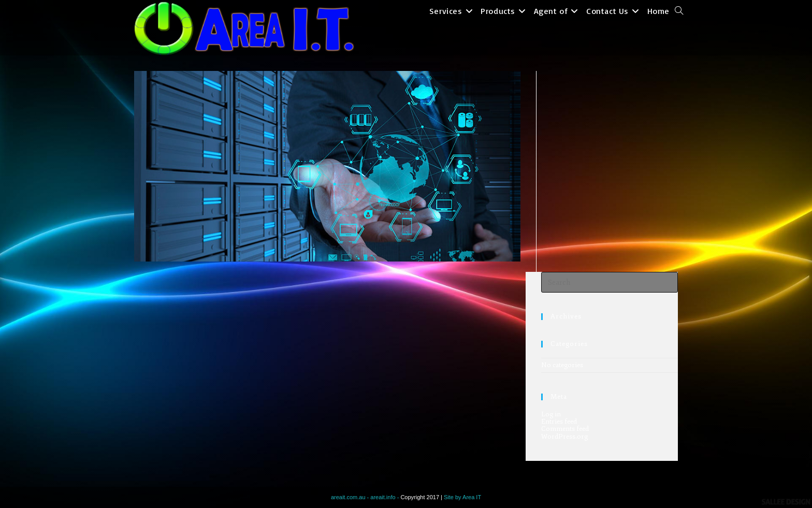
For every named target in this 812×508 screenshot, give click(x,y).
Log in (551, 414)
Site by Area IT (462, 497)
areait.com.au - (351, 497)
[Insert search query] (610, 282)
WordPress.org (564, 437)
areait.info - (385, 497)
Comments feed (565, 429)
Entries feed (559, 422)
